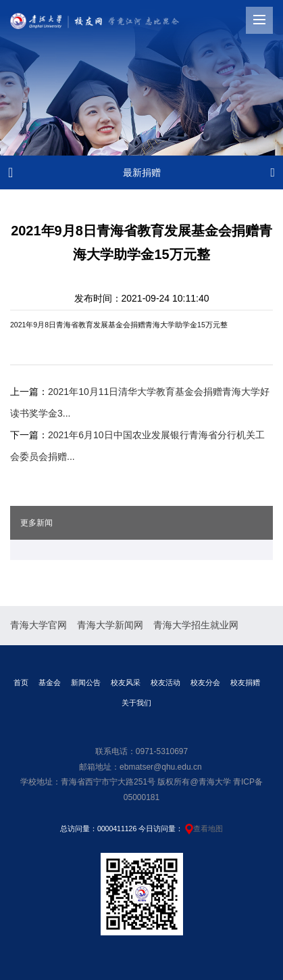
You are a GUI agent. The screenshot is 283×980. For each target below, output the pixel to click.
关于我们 (136, 703)
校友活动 (165, 682)
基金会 (50, 682)
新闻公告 (86, 682)
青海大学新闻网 (110, 625)
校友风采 (126, 682)
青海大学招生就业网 (196, 625)
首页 (21, 682)
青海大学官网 (38, 625)
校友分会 (205, 682)
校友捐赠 (245, 682)
